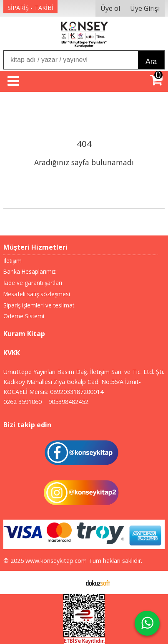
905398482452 (68, 402)
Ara (151, 62)
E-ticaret (71, 582)
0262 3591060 (23, 402)
